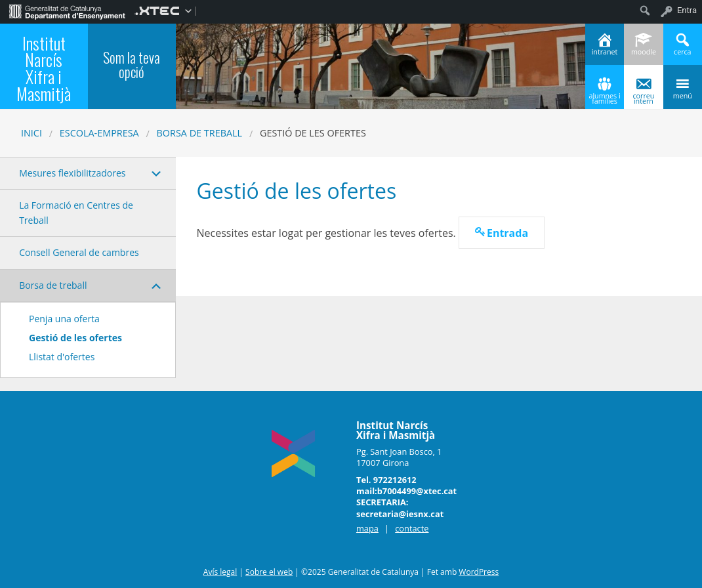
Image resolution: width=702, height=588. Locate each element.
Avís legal (220, 572)
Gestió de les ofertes (75, 338)
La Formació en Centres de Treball (76, 212)
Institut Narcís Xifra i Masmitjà (44, 68)
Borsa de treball (200, 133)
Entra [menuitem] (687, 10)
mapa (367, 528)
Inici (31, 133)
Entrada (507, 233)
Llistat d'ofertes (62, 357)
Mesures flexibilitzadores (72, 173)
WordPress (479, 572)
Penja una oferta (64, 319)
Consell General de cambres (79, 252)
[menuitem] (67, 10)
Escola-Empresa (99, 133)
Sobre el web (269, 572)
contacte (412, 528)
